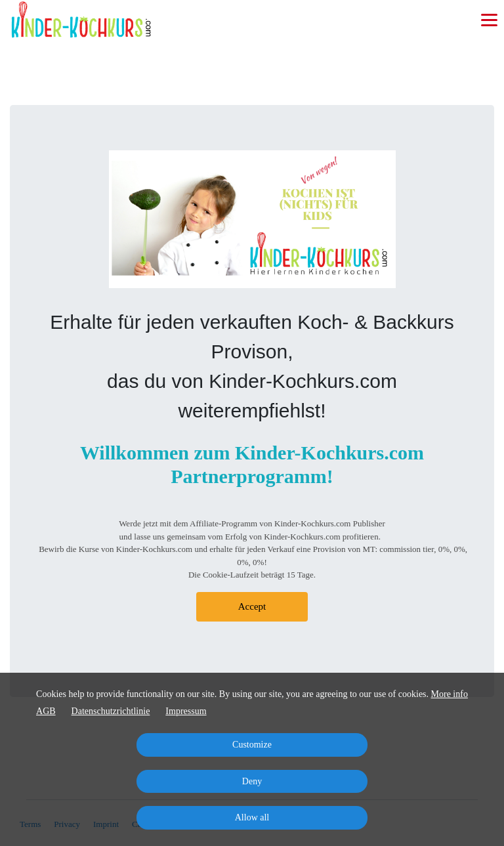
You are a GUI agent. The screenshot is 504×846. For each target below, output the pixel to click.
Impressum (186, 711)
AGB (46, 711)
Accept (252, 606)
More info (450, 694)
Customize (252, 745)
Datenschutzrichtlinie (111, 711)
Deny (252, 781)
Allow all (252, 817)
